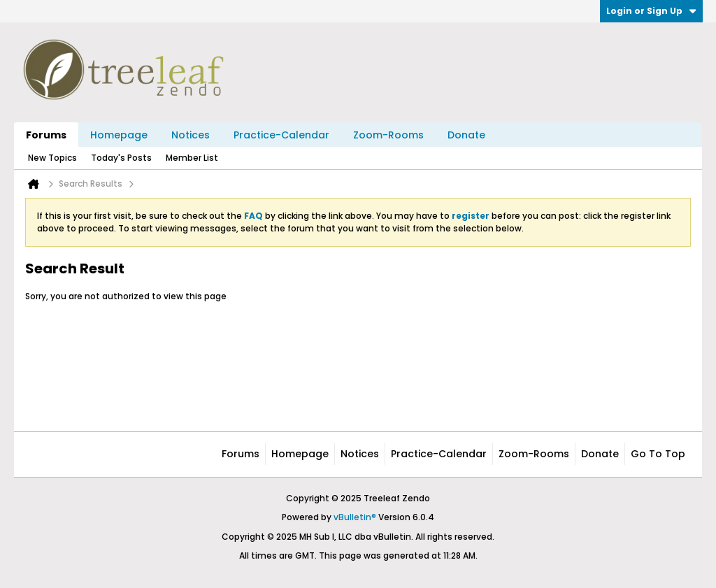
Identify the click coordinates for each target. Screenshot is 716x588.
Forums (46, 135)
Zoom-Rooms (388, 135)
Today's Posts (121, 158)
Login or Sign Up (651, 11)
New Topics (52, 158)
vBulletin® (355, 517)
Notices (191, 135)
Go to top (658, 454)
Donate (466, 135)
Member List (192, 158)
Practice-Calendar (281, 135)
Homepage (119, 135)
